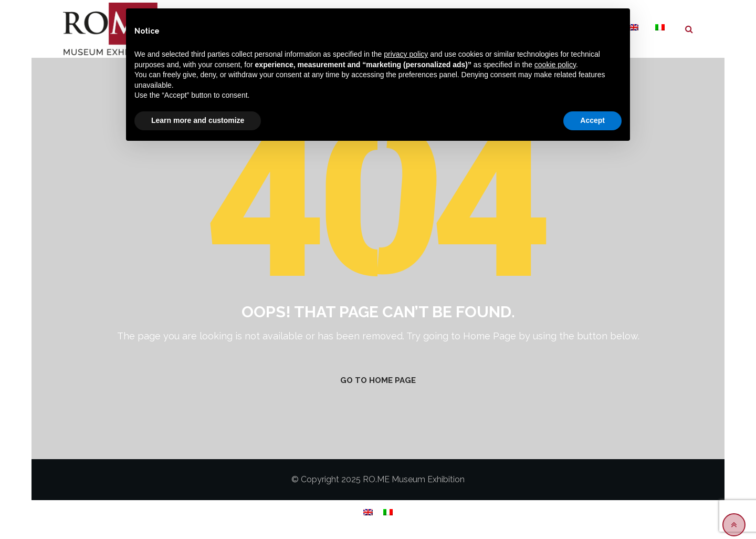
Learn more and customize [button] (198, 120)
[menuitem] (660, 28)
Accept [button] (592, 120)
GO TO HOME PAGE (378, 380)
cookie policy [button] (555, 65)
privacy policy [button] (406, 54)
